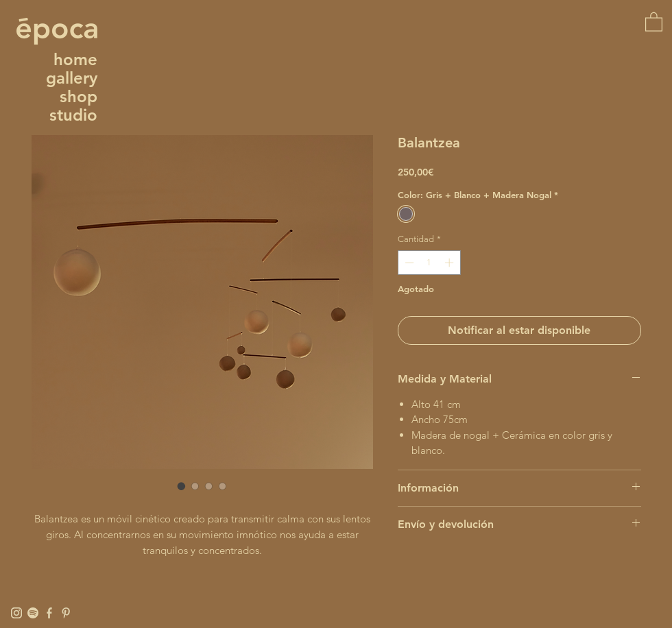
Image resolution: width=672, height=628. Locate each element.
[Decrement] (408, 263)
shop (79, 96)
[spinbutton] (429, 263)
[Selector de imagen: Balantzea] (182, 486)
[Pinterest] (66, 613)
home (75, 59)
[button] (654, 21)
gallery (72, 78)
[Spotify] (33, 613)
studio (73, 115)
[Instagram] (16, 613)
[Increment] (451, 263)
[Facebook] (49, 613)
